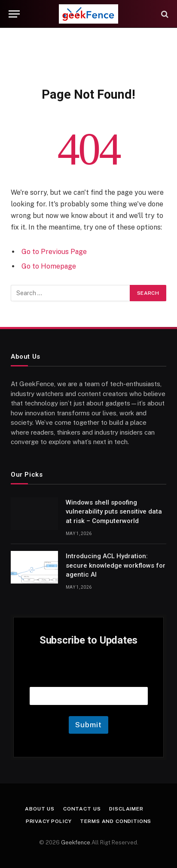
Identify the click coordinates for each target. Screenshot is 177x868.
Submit (88, 725)
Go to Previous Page (54, 252)
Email (88, 676)
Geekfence (76, 842)
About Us (40, 809)
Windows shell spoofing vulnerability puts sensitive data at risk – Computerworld (114, 512)
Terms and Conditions (116, 821)
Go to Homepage (49, 266)
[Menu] (14, 14)
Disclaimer (126, 809)
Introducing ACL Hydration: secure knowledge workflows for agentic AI (116, 565)
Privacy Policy (49, 821)
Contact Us (82, 809)
